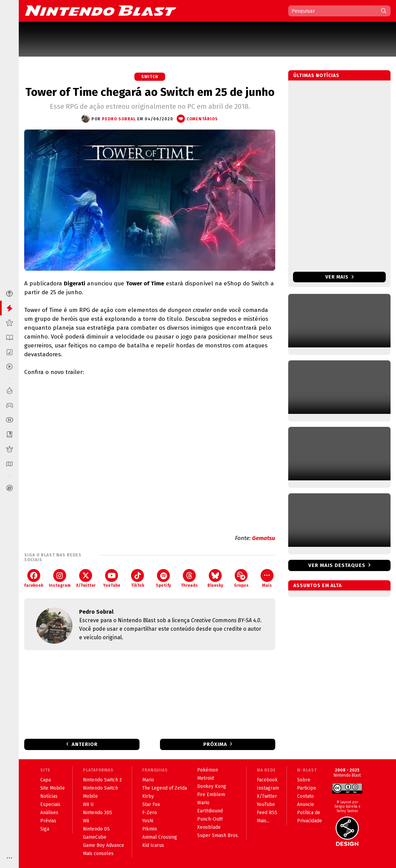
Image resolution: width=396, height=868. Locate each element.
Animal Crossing (160, 837)
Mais (267, 578)
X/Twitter (86, 578)
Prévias (48, 821)
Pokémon (208, 770)
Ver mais (340, 277)
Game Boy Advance (104, 845)
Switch (150, 77)
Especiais (50, 804)
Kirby (148, 796)
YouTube (112, 578)
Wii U (88, 804)
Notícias (49, 796)
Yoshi (148, 821)
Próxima (215, 744)
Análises (49, 813)
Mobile (90, 796)
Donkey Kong (212, 786)
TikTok (138, 578)
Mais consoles (98, 854)
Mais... (263, 821)
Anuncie (306, 804)
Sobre (304, 780)
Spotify (163, 578)
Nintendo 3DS (98, 813)
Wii (86, 821)
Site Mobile (53, 788)
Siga (45, 829)
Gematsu (264, 538)
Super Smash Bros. (218, 835)
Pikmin (150, 829)
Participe (307, 788)
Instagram (60, 578)
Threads (189, 578)
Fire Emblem (211, 795)
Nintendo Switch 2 (102, 780)
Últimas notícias (316, 76)
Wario (203, 803)
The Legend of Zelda (165, 788)
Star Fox (151, 804)
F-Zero (150, 813)
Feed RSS (267, 813)
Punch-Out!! (210, 819)
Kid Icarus (153, 845)
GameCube (95, 837)
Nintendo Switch (100, 788)
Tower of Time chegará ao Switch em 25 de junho (150, 92)
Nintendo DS (96, 829)
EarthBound (210, 811)
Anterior (85, 744)
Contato (305, 796)
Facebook (34, 578)
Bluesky (215, 578)
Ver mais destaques (337, 565)
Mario (148, 780)
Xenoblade (209, 827)
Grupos (241, 578)
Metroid (206, 778)
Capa (46, 780)
